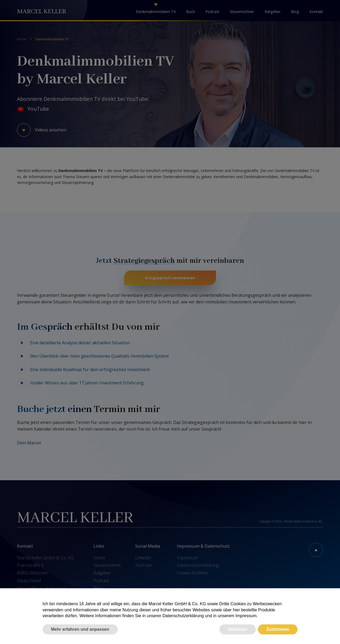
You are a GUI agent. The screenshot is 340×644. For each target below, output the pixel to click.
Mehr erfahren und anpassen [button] (80, 629)
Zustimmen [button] (278, 629)
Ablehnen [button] (238, 629)
